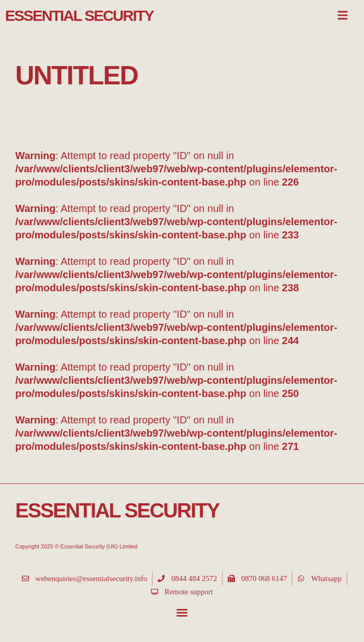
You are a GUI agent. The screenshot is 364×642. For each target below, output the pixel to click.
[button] (182, 613)
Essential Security (79, 16)
